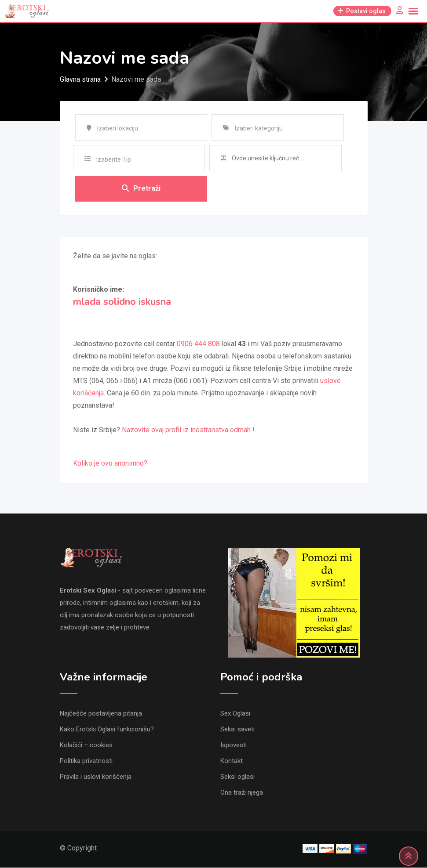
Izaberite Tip (114, 159)
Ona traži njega (242, 793)
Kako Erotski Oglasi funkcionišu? (107, 730)
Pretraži (141, 189)
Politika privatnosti (86, 761)
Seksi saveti (237, 730)
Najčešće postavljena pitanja (101, 714)
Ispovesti (234, 745)
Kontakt (232, 761)
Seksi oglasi (237, 777)
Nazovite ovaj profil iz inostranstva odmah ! (188, 430)
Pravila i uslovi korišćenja (96, 777)
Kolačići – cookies (86, 745)
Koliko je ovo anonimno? (110, 464)
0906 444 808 (198, 344)
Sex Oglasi (235, 714)
